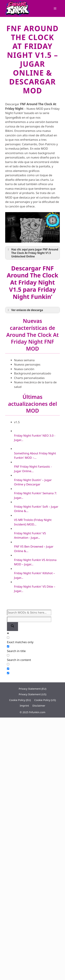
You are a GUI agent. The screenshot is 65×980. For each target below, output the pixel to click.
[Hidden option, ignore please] (8, 669)
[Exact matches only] (8, 638)
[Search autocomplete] (29, 619)
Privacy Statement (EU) (32, 689)
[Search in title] (8, 646)
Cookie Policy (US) (45, 700)
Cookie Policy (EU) (20, 700)
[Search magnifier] (12, 627)
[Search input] (29, 613)
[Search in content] (8, 655)
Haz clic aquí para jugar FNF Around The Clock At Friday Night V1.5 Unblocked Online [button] (32, 253)
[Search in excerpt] (8, 664)
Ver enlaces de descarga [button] (25, 310)
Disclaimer (39, 706)
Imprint (24, 706)
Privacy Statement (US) (32, 694)
